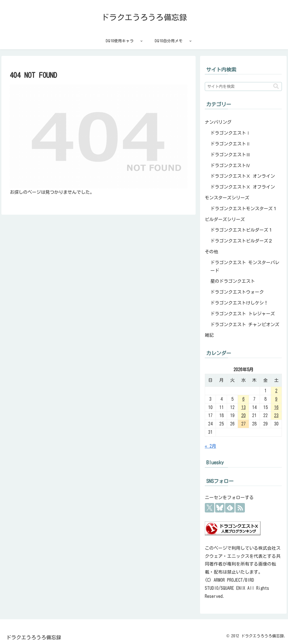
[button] (276, 86)
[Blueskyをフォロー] (220, 508)
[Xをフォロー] (210, 508)
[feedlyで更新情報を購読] (230, 508)
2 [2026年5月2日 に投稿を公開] (276, 391)
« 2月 (211, 446)
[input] (243, 86)
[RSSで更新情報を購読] (240, 508)
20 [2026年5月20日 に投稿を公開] (243, 415)
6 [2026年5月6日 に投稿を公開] (243, 399)
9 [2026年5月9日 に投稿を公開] (276, 399)
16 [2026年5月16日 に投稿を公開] (276, 407)
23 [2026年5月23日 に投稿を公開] (276, 415)
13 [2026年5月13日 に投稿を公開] (243, 407)
